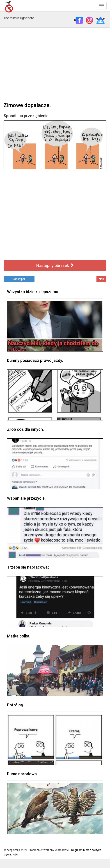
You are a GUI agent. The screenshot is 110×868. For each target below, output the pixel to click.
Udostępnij (19, 279)
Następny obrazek (55, 265)
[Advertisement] (55, 64)
